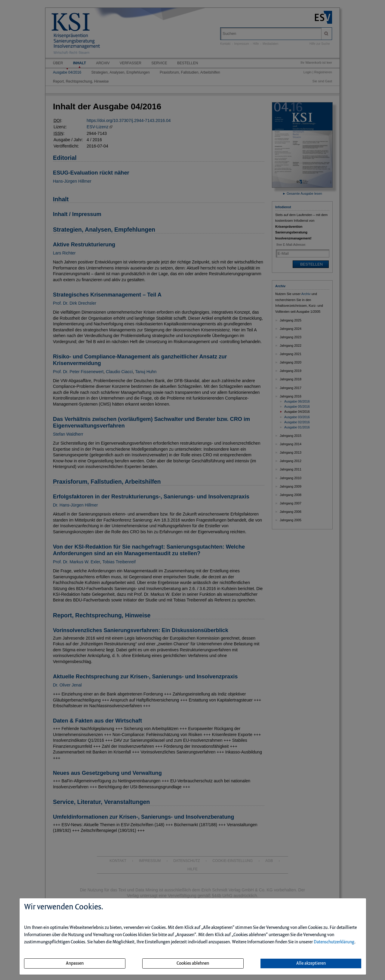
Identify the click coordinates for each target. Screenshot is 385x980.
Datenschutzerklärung (334, 942)
